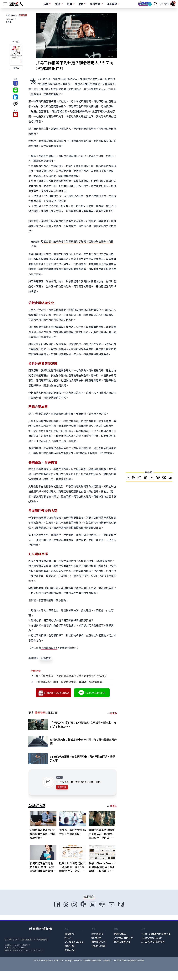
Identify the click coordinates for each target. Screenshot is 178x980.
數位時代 (69, 934)
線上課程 (96, 938)
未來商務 (69, 950)
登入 (162, 4)
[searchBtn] (155, 4)
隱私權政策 (27, 940)
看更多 (113, 713)
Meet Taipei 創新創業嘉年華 (156, 934)
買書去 (16, 68)
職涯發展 (23, 15)
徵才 (17, 940)
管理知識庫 (120, 934)
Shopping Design (74, 942)
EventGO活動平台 (123, 938)
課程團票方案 (98, 942)
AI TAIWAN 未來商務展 (153, 942)
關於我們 (8, 940)
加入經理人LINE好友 (92, 693)
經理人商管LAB (122, 942)
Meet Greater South (152, 938)
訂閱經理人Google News (53, 693)
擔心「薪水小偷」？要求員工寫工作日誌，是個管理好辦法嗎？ (71, 676)
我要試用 (62, 787)
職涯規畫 (46, 658)
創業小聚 (69, 946)
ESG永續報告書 (41, 940)
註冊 (167, 4)
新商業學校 (97, 934)
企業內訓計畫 (98, 946)
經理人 (68, 938)
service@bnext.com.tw (21, 945)
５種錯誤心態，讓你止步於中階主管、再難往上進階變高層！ (70, 682)
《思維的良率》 (49, 648)
